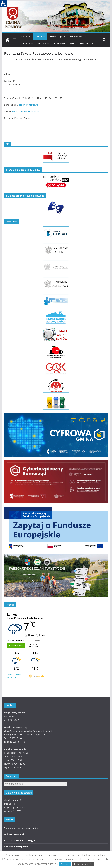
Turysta (25, 43)
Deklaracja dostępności (16, 847)
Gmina (38, 36)
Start (24, 36)
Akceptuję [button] (65, 864)
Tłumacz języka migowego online (21, 828)
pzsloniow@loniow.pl (29, 105)
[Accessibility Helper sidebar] (3, 3)
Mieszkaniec (77, 36)
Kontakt (85, 43)
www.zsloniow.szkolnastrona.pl (27, 111)
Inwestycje (56, 36)
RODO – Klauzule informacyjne (20, 840)
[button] (29, 36)
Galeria (42, 43)
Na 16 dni (11, 677)
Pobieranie (60, 43)
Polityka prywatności (15, 834)
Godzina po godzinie (15, 674)
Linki (73, 43)
